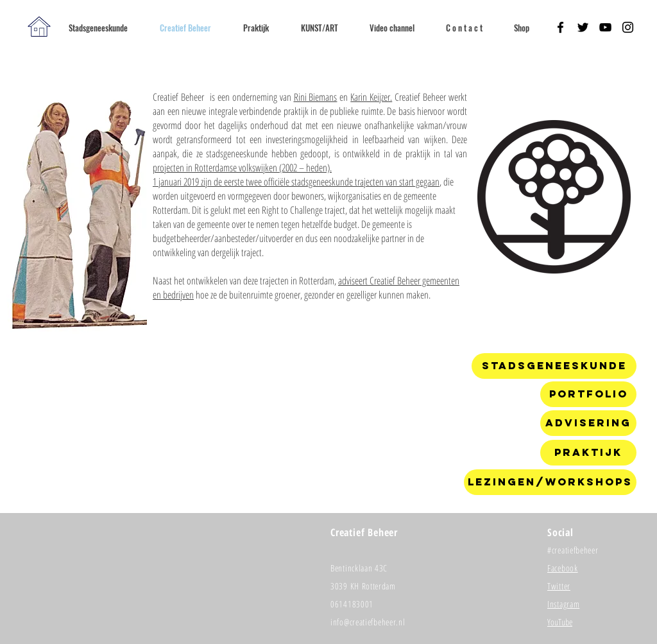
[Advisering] (588, 423)
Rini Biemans (316, 97)
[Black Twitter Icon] (583, 27)
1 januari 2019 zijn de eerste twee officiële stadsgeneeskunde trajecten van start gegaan (296, 182)
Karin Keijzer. (371, 97)
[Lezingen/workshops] (550, 482)
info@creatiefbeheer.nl (368, 622)
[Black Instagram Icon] (628, 27)
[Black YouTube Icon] (605, 27)
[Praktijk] (588, 453)
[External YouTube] (305, 428)
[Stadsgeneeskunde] (554, 366)
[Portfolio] (588, 394)
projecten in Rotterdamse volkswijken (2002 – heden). (242, 168)
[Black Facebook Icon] (560, 27)
